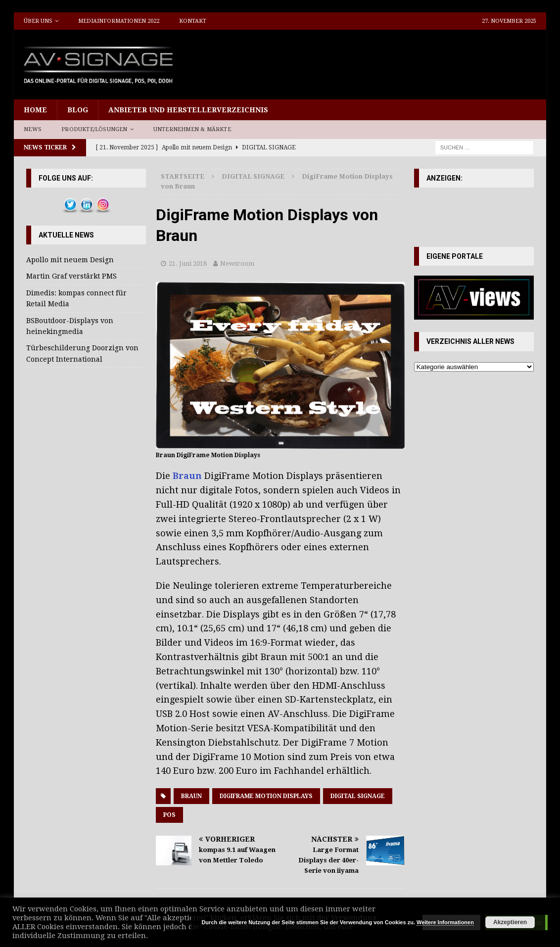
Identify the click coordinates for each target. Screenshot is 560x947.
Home (35, 110)
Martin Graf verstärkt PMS (71, 276)
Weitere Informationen (445, 922)
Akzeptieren (510, 922)
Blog (78, 110)
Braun (187, 476)
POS (169, 815)
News (33, 129)
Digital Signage (358, 796)
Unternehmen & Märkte (192, 129)
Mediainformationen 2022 (119, 21)
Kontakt (193, 21)
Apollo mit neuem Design (70, 260)
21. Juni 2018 (188, 263)
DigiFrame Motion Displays (266, 796)
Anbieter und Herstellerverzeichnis (188, 110)
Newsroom (237, 263)
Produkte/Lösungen (94, 129)
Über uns (38, 21)
